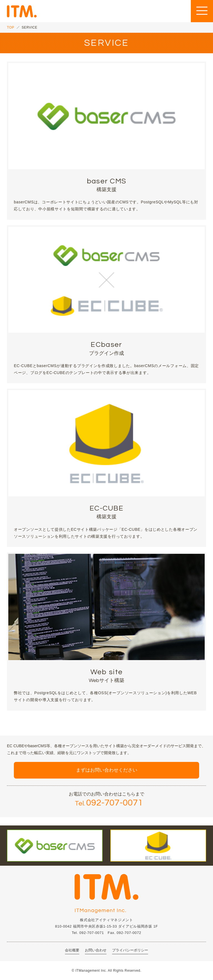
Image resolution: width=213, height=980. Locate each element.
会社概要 (72, 950)
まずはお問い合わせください (107, 770)
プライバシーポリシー (130, 950)
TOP (11, 27)
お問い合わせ (96, 950)
